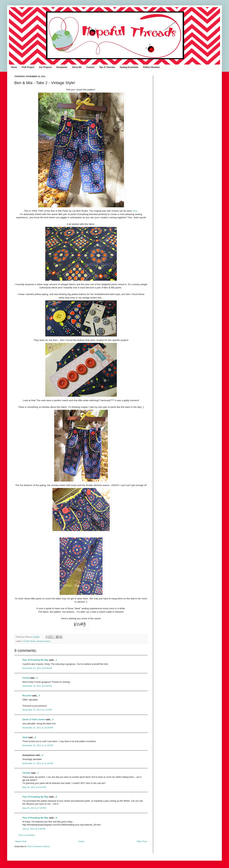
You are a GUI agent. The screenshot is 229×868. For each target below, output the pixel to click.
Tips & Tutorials (107, 67)
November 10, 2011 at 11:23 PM (38, 746)
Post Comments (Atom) (39, 846)
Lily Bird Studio (29, 641)
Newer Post (21, 841)
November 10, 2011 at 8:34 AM (37, 686)
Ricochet (27, 696)
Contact (90, 67)
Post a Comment (27, 835)
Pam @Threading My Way (35, 660)
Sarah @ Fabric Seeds (34, 720)
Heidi (25, 737)
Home (14, 67)
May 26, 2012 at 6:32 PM (34, 787)
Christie (26, 773)
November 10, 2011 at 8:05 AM (37, 668)
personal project (43, 641)
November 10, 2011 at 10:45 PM (38, 728)
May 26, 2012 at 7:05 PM (34, 808)
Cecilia (26, 678)
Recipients (62, 67)
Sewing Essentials (129, 67)
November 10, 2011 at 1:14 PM (37, 710)
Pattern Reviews (151, 67)
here (135, 211)
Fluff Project (28, 67)
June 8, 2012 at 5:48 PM (34, 829)
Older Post (142, 841)
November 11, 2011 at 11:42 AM (38, 763)
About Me (77, 67)
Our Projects (45, 67)
